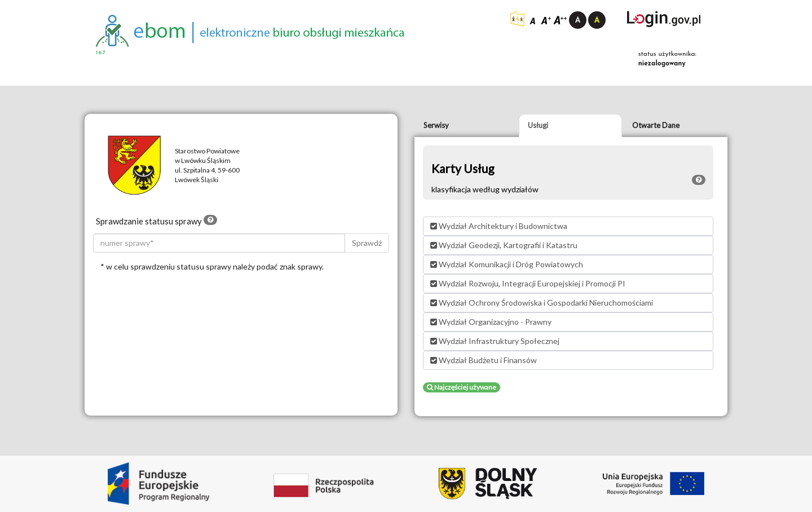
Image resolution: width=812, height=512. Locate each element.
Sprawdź (367, 243)
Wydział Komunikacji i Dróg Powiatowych (507, 264)
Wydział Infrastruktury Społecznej (495, 341)
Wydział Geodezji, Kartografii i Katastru (504, 245)
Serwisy (436, 125)
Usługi (538, 125)
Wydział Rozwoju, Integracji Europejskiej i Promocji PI (528, 283)
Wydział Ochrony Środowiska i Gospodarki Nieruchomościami (542, 303)
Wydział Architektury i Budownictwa (499, 226)
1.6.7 (101, 53)
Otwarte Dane (656, 125)
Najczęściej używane (462, 387)
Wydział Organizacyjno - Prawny (491, 322)
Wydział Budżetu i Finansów (484, 360)
